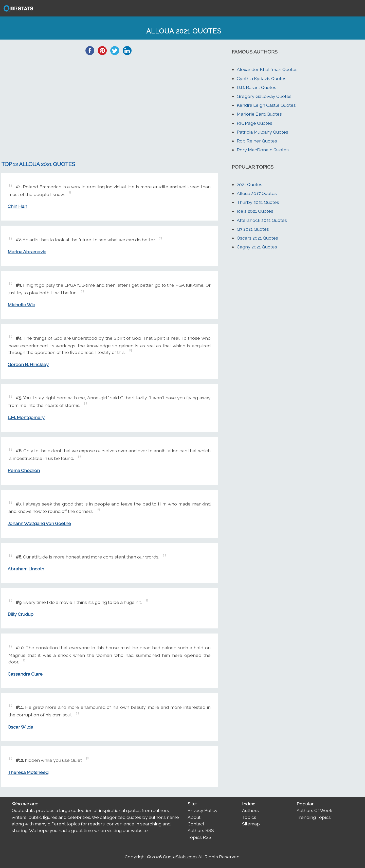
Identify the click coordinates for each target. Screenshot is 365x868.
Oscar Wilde (20, 727)
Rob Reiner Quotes (257, 141)
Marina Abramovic (27, 252)
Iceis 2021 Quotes (255, 211)
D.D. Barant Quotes (257, 87)
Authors (250, 810)
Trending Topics (314, 817)
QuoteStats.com (180, 857)
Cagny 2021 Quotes (257, 247)
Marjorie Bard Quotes (259, 114)
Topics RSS (199, 837)
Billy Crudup (21, 614)
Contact (196, 824)
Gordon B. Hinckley (28, 364)
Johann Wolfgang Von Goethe (39, 523)
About (194, 817)
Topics (249, 817)
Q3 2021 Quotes (253, 229)
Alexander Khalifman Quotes (267, 69)
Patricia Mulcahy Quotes (262, 132)
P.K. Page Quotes (254, 123)
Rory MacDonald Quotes (263, 150)
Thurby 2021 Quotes (258, 202)
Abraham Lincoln (26, 569)
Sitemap (251, 824)
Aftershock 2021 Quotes (262, 220)
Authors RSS (201, 830)
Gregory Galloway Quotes (264, 96)
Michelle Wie (21, 305)
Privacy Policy (203, 810)
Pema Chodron (24, 470)
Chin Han (17, 206)
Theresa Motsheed (28, 772)
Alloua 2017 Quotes (257, 193)
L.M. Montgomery (26, 417)
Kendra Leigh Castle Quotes (266, 105)
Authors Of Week (314, 810)
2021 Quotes (250, 184)
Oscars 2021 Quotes (257, 238)
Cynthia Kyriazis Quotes (262, 78)
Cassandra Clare (25, 674)
